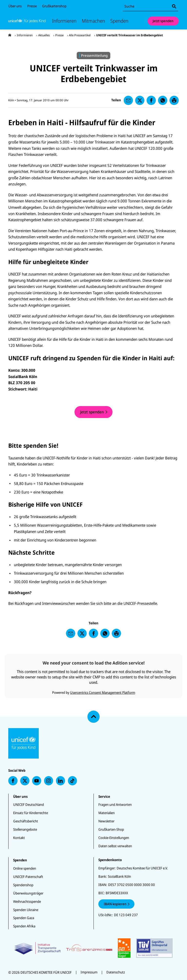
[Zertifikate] (94, 948)
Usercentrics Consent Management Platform (103, 692)
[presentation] (10, 35)
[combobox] (150, 6)
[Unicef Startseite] (27, 21)
